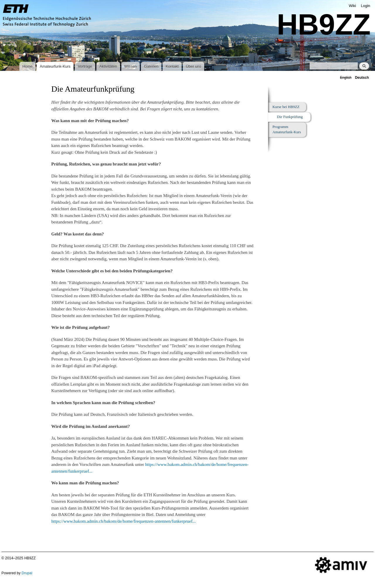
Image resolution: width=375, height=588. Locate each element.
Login (366, 6)
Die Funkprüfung (290, 117)
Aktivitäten (108, 66)
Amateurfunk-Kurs (55, 66)
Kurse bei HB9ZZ (286, 107)
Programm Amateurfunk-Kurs (287, 129)
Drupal (27, 573)
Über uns (194, 66)
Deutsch (362, 78)
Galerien (151, 66)
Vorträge (85, 66)
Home (27, 66)
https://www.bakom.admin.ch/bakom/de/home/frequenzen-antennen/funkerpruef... (123, 521)
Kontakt (172, 66)
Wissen (131, 66)
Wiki (353, 6)
